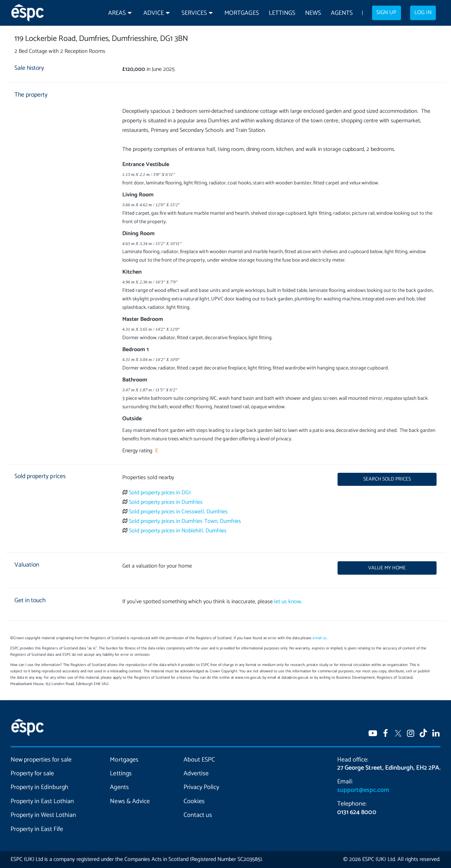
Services (194, 13)
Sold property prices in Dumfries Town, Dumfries (185, 521)
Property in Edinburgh (39, 787)
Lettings (282, 13)
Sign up (386, 13)
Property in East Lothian (42, 801)
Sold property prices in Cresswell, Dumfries (178, 512)
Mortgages (242, 13)
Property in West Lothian (43, 815)
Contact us (198, 815)
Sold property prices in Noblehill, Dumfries (178, 531)
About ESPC (199, 760)
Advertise (196, 774)
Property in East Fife (37, 829)
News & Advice (130, 801)
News (313, 13)
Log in (423, 13)
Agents (342, 13)
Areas (117, 13)
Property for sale (32, 774)
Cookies (194, 801)
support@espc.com (363, 790)
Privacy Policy (201, 787)
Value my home (387, 568)
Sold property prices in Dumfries (166, 502)
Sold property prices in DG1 (160, 493)
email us (319, 638)
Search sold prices (387, 479)
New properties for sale (41, 760)
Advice (154, 13)
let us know (288, 602)
